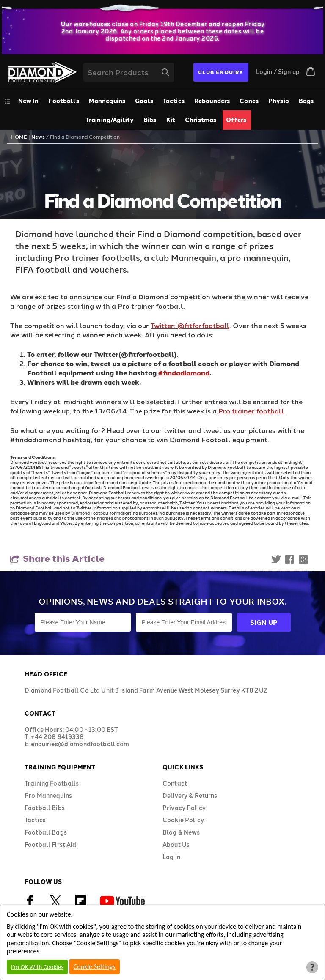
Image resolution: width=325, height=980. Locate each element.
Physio (279, 101)
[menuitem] (64, 101)
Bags (306, 101)
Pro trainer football (251, 411)
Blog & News (181, 832)
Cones (249, 101)
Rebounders (212, 101)
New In (29, 101)
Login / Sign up (278, 72)
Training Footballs (52, 783)
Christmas (201, 120)
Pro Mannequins (48, 795)
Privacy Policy (184, 808)
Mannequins (107, 101)
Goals (144, 101)
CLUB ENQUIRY (221, 72)
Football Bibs (45, 808)
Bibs (150, 120)
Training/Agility (110, 120)
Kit (171, 120)
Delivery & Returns (190, 795)
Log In (171, 857)
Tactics (174, 101)
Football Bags (46, 832)
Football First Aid (51, 844)
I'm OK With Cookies (37, 967)
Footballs (63, 101)
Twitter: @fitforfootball (190, 325)
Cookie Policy (183, 820)
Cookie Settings (95, 967)
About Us (176, 844)
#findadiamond (184, 373)
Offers (236, 120)
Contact (175, 783)
